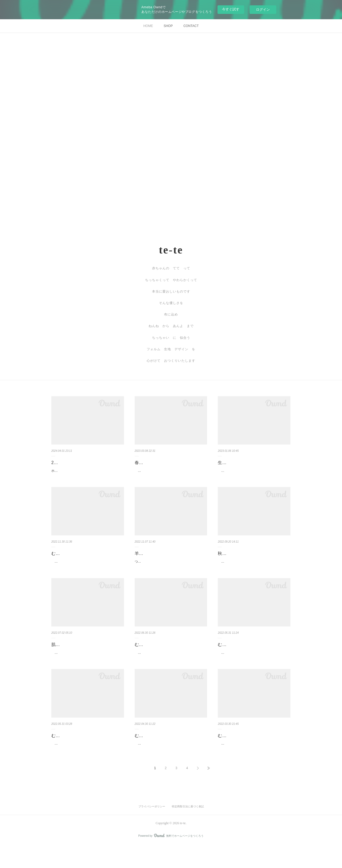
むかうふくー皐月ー (237, 656)
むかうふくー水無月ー (156, 656)
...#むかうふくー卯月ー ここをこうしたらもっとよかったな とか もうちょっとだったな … (171, 764)
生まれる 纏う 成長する (243, 463)
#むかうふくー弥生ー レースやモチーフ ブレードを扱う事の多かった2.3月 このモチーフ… (254, 764)
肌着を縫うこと (66, 656)
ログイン (263, 9)
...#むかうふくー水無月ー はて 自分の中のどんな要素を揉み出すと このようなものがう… (171, 667)
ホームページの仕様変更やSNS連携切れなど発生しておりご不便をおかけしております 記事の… (87, 474)
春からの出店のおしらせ (158, 463)
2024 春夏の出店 (67, 463)
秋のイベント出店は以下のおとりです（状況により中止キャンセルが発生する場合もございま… (253, 570)
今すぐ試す (231, 9)
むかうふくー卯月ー (154, 753)
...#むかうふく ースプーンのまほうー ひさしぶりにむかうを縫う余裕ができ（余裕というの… (87, 570)
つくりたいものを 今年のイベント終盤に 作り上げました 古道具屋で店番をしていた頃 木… (170, 570)
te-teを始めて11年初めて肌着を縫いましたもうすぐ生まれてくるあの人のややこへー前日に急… (87, 667)
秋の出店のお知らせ (237, 559)
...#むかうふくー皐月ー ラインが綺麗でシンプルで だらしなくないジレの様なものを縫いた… (254, 667)
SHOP (168, 26)
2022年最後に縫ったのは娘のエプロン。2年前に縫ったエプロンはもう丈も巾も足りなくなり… (253, 474)
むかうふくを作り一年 (73, 753)
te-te (171, 250)
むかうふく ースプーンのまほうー (85, 559)
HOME (148, 26)
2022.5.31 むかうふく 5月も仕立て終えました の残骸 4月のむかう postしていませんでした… (88, 764)
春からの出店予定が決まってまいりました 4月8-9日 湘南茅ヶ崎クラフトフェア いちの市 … (171, 474)
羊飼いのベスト (150, 559)
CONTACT (191, 26)
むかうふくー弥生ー (237, 753)
